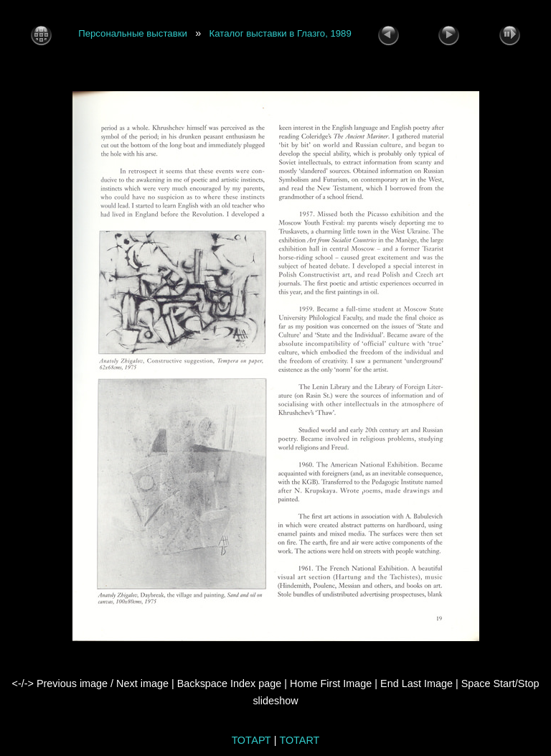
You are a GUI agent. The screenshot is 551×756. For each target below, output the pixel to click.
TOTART (299, 740)
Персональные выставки (133, 34)
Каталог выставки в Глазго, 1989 (281, 34)
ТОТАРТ (251, 740)
